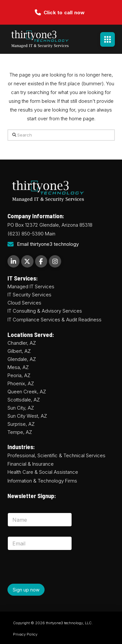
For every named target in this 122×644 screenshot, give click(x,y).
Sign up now (26, 590)
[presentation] (57, 583)
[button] (108, 39)
